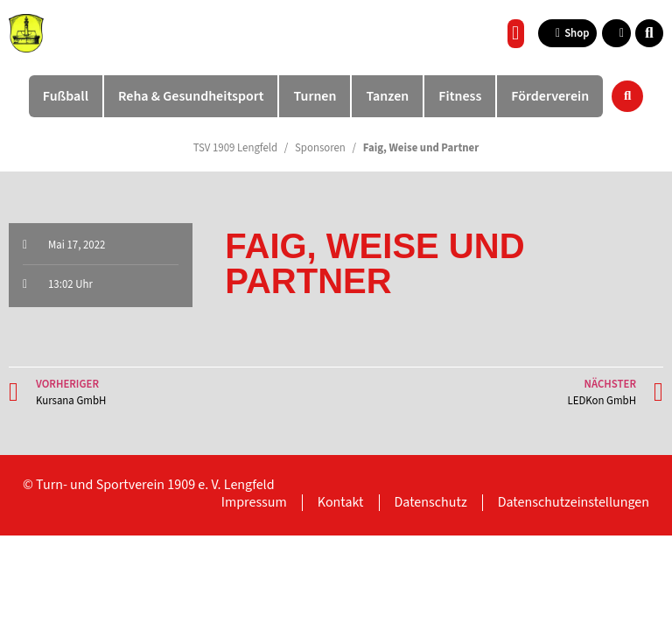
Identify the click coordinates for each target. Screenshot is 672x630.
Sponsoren (320, 148)
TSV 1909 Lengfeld (236, 148)
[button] (516, 34)
